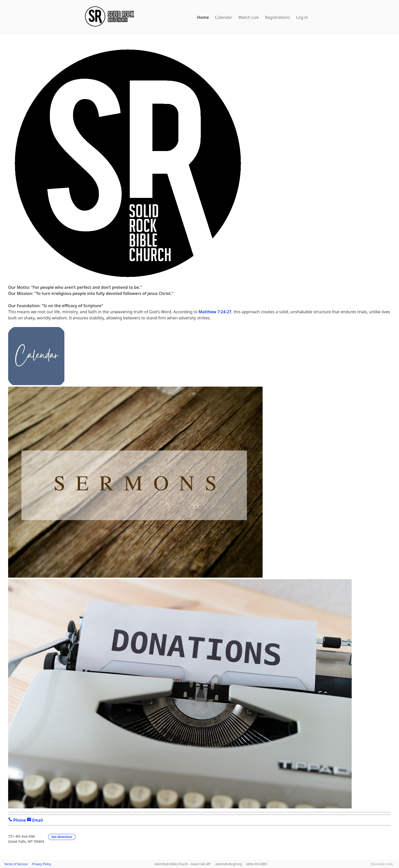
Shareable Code (382, 864)
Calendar (224, 17)
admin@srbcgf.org (229, 864)
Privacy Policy (41, 864)
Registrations (277, 17)
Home (203, 17)
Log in (302, 17)
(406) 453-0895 (257, 864)
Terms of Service (16, 864)
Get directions (62, 837)
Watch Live (248, 17)
